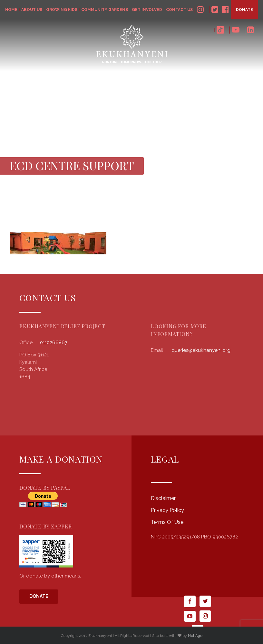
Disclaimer (163, 498)
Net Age (195, 636)
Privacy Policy (167, 510)
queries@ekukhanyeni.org (201, 350)
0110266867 (54, 342)
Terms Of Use (167, 522)
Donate (39, 596)
